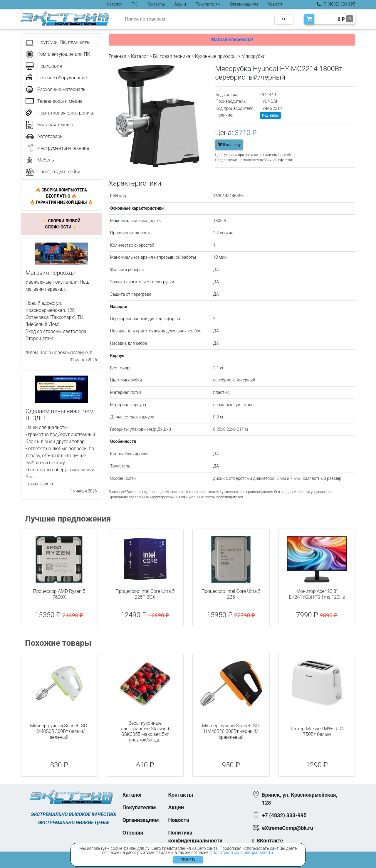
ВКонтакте (270, 841)
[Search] (197, 19)
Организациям (244, 4)
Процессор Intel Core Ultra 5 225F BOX (145, 594)
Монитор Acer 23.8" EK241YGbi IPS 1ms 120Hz (317, 594)
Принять (188, 860)
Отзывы (133, 833)
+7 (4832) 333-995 (336, 4)
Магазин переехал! (232, 39)
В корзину (229, 145)
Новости (275, 4)
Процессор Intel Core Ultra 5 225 (231, 594)
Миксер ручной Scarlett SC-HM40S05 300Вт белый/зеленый (59, 731)
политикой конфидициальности (243, 852)
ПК (134, 4)
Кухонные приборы (216, 56)
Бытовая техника (172, 56)
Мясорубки (254, 56)
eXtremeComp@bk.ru (288, 828)
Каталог (115, 4)
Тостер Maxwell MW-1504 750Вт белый (317, 731)
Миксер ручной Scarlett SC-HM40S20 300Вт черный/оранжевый (231, 731)
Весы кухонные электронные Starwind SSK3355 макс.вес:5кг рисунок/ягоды (145, 732)
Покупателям (208, 4)
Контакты (156, 4)
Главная (117, 56)
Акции (180, 4)
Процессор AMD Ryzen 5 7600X (59, 594)
